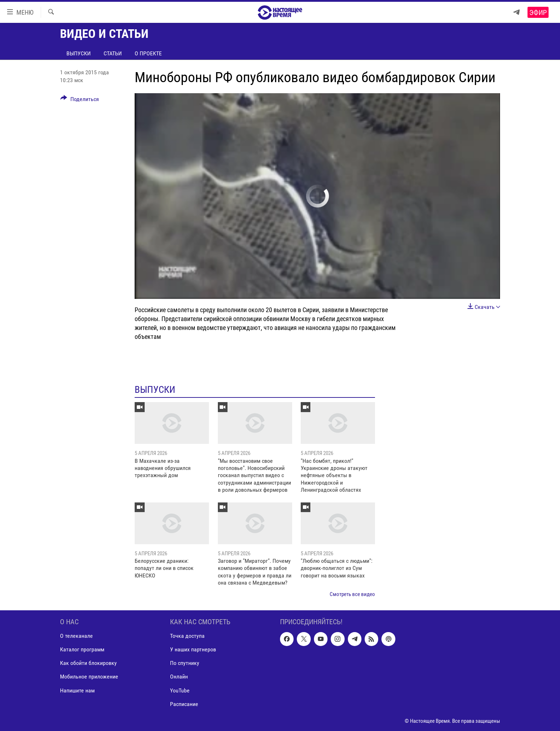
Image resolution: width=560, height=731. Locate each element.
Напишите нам (77, 690)
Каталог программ (82, 649)
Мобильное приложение (89, 677)
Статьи (113, 53)
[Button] (80, 100)
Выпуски (79, 53)
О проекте (148, 53)
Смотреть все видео (352, 594)
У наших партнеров (193, 649)
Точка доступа (187, 636)
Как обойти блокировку (88, 663)
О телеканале (76, 636)
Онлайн (179, 677)
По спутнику (185, 663)
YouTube (180, 690)
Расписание (184, 704)
